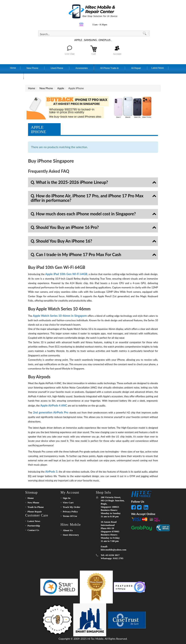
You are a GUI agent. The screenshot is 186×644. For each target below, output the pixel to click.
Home (32, 88)
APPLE (78, 40)
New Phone (46, 88)
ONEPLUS (105, 40)
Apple (61, 88)
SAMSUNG (90, 40)
